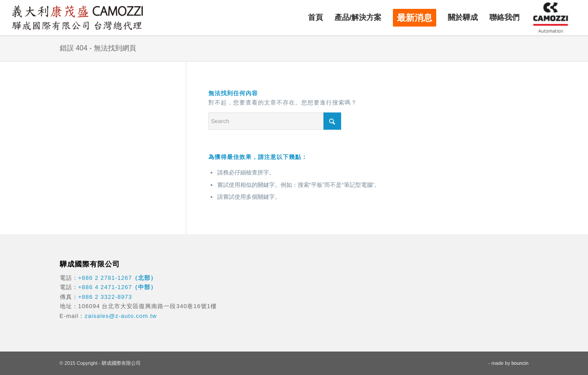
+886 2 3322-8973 (105, 297)
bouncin (520, 363)
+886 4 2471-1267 (105, 287)
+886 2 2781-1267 (105, 278)
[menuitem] (315, 18)
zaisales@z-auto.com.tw (121, 316)
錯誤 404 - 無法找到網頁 (98, 48)
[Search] (275, 121)
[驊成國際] (77, 18)
